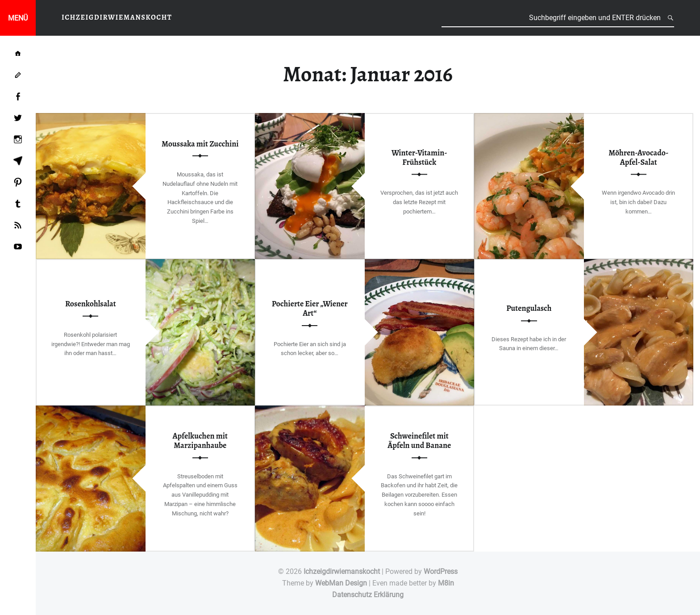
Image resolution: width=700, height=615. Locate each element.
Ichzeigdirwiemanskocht (342, 571)
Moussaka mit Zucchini (200, 144)
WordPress (441, 571)
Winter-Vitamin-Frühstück (419, 157)
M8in (446, 583)
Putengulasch (529, 309)
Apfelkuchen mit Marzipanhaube (200, 441)
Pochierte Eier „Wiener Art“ (310, 308)
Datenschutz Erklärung (368, 595)
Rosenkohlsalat (91, 304)
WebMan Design (341, 583)
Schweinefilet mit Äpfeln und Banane (419, 441)
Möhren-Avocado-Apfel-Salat (638, 157)
